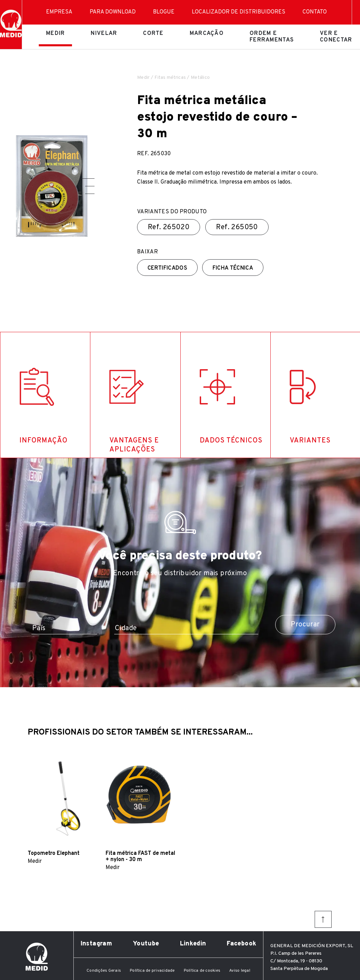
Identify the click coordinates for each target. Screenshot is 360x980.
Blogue (164, 12)
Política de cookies (202, 971)
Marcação (207, 34)
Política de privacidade (152, 971)
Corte (153, 34)
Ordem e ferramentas (272, 37)
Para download (113, 12)
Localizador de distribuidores (238, 12)
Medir (55, 34)
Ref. (169, 227)
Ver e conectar (336, 37)
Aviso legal (240, 971)
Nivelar (104, 34)
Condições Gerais (104, 971)
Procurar (305, 625)
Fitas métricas (170, 78)
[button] (87, 179)
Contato (315, 12)
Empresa (59, 12)
